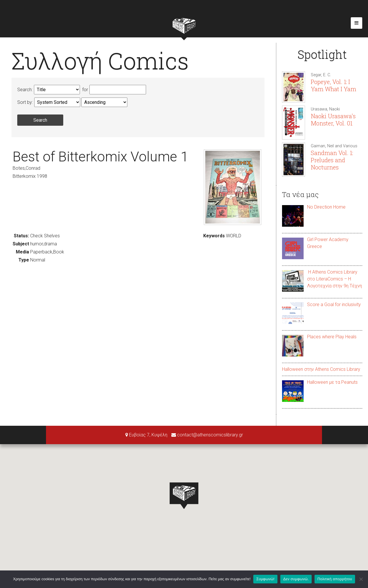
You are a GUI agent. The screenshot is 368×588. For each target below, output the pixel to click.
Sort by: (25, 102)
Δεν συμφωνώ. (296, 579)
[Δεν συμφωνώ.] (361, 579)
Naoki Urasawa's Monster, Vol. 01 (333, 120)
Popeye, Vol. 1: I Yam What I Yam (333, 85)
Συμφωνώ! (265, 579)
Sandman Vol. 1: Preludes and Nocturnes (332, 160)
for (85, 90)
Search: (25, 90)
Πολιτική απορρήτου (335, 579)
